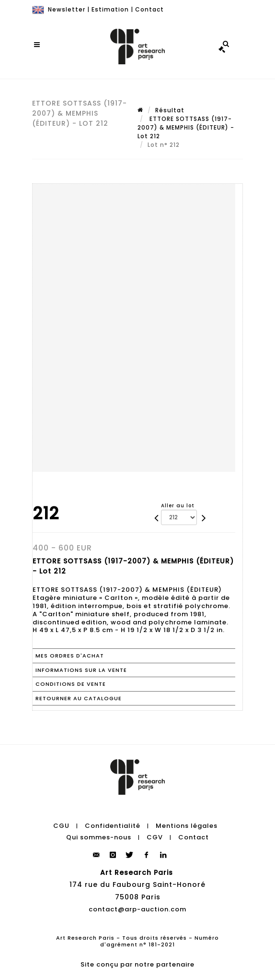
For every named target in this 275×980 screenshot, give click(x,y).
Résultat (170, 110)
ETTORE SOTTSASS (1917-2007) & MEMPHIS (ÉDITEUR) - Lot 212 (186, 127)
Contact (149, 9)
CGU (61, 826)
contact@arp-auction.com (137, 909)
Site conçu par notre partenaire (137, 964)
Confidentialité (113, 826)
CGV (155, 837)
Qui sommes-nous (99, 837)
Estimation (110, 9)
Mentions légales (187, 826)
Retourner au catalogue (79, 698)
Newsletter (67, 9)
